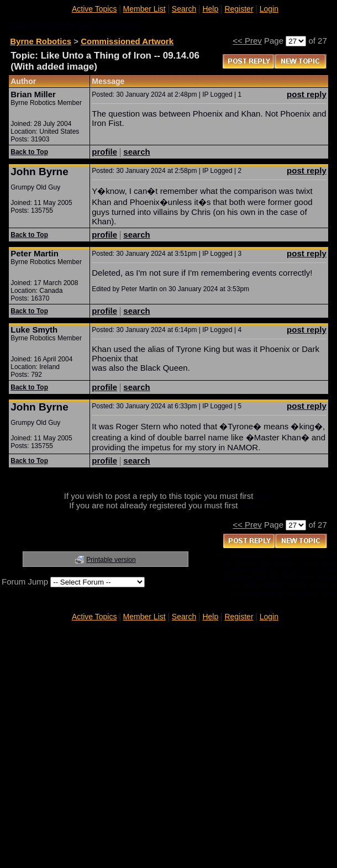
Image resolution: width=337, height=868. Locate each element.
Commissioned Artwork (127, 41)
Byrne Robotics (41, 41)
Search (184, 9)
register (254, 505)
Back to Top (29, 152)
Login (269, 9)
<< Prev (247, 41)
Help (210, 9)
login (265, 496)
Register (239, 9)
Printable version (111, 560)
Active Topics (94, 9)
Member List (144, 9)
